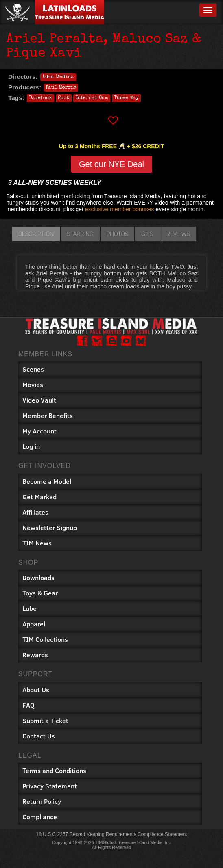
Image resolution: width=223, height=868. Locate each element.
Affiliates (35, 512)
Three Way (126, 98)
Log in (31, 446)
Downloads (38, 577)
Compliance (40, 817)
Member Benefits (48, 415)
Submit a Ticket (45, 720)
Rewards (35, 655)
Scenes (33, 369)
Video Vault (39, 400)
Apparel (34, 624)
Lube (30, 608)
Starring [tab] (80, 234)
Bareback (40, 98)
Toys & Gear (40, 593)
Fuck (64, 98)
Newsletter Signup (50, 527)
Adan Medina (58, 77)
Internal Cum (92, 98)
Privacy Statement (50, 786)
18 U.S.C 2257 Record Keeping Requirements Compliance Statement (112, 834)
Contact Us (39, 736)
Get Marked (39, 497)
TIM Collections (45, 639)
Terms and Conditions (54, 770)
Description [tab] (36, 234)
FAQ (28, 705)
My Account (39, 431)
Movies (33, 384)
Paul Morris (61, 88)
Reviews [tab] (178, 234)
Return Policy (42, 801)
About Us (36, 689)
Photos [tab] (117, 234)
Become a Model (47, 481)
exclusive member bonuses (120, 209)
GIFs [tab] (147, 234)
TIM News (37, 543)
